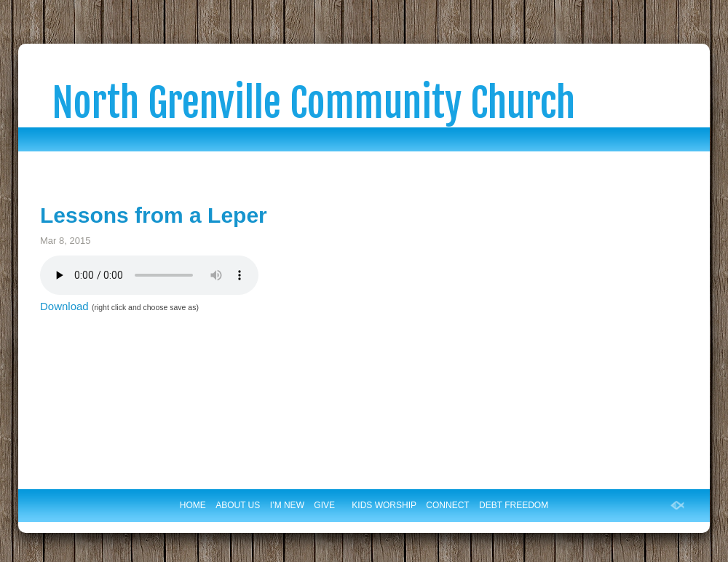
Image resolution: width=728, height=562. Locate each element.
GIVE (324, 505)
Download (64, 306)
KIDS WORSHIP (384, 505)
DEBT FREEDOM (514, 505)
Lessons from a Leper (154, 215)
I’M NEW (287, 505)
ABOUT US (238, 505)
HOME (193, 505)
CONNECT (447, 505)
